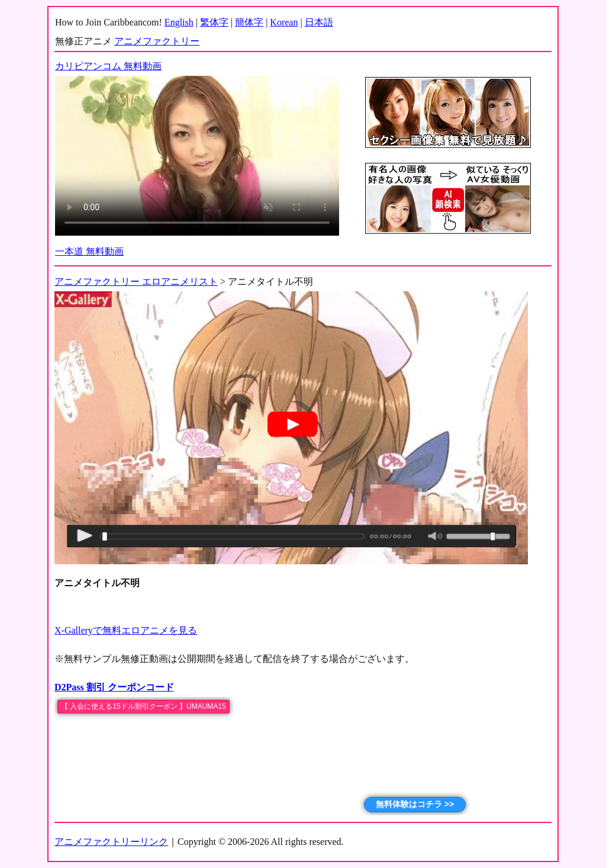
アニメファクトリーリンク (111, 842)
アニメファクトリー (157, 41)
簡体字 (249, 22)
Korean (284, 22)
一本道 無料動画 (89, 251)
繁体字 (214, 22)
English (179, 22)
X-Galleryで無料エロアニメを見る (126, 630)
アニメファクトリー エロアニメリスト (136, 282)
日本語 (319, 22)
